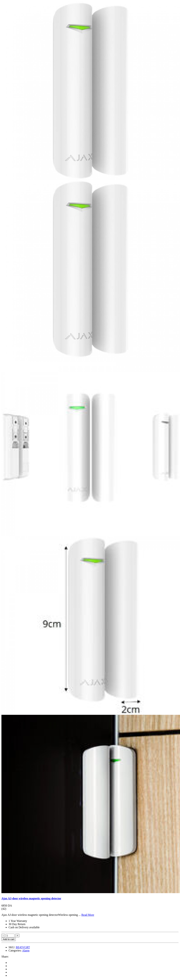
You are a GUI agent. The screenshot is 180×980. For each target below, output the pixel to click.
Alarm (26, 950)
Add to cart (9, 939)
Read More (88, 915)
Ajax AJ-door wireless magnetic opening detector (31, 898)
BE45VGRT (23, 947)
